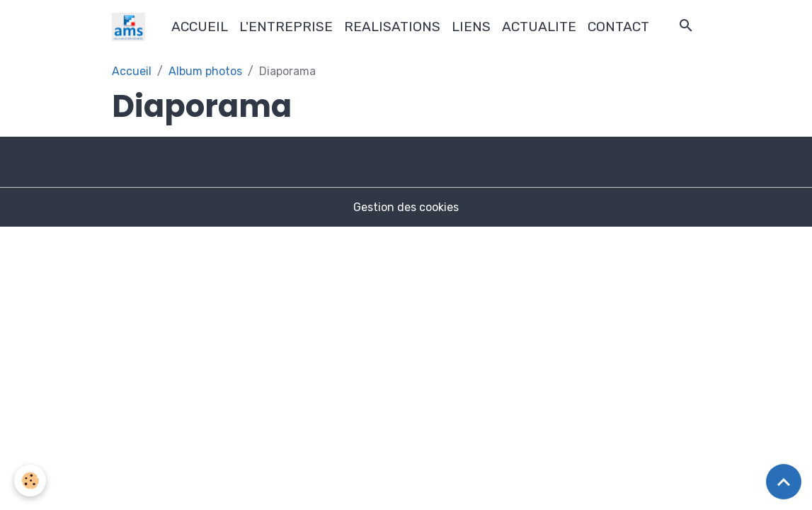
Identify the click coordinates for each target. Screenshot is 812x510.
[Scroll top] (784, 482)
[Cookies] (30, 481)
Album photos (205, 71)
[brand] (131, 27)
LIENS (471, 27)
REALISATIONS (392, 27)
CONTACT (618, 27)
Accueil (132, 71)
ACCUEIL (200, 27)
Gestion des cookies (406, 207)
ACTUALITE (539, 27)
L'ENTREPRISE (286, 27)
